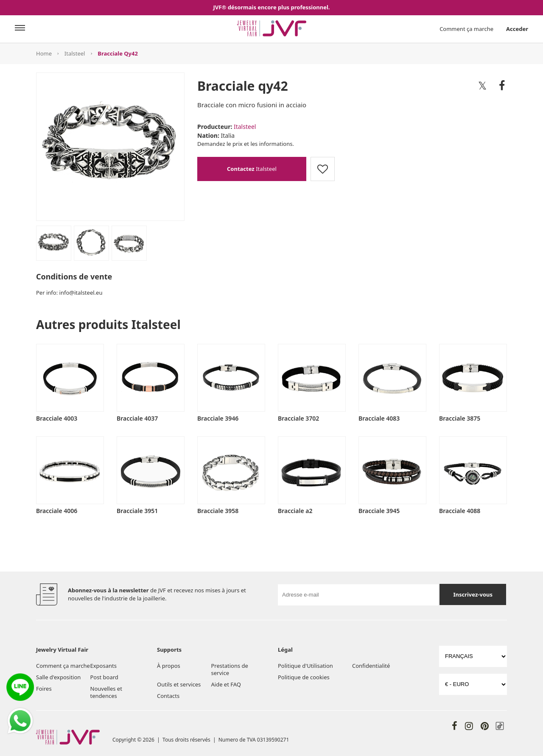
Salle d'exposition (58, 677)
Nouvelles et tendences (106, 692)
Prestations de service (230, 669)
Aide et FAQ (226, 684)
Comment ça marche (466, 29)
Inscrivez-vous (473, 594)
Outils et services (179, 684)
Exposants (104, 666)
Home (44, 53)
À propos (169, 666)
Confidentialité (371, 666)
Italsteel (75, 53)
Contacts (168, 696)
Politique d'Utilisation (305, 666)
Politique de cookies (304, 677)
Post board (104, 677)
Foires (44, 689)
